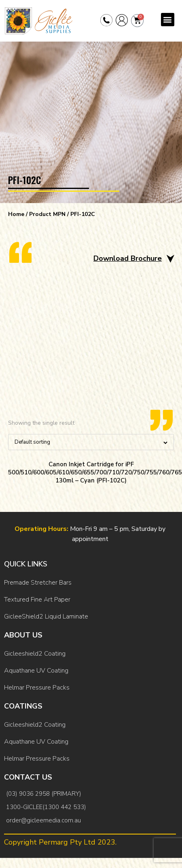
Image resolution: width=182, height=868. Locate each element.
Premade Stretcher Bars (38, 583)
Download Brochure (128, 258)
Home (16, 214)
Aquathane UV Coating (36, 671)
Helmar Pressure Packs (37, 688)
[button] (168, 20)
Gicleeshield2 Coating (35, 654)
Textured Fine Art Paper (37, 600)
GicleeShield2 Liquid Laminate (46, 616)
